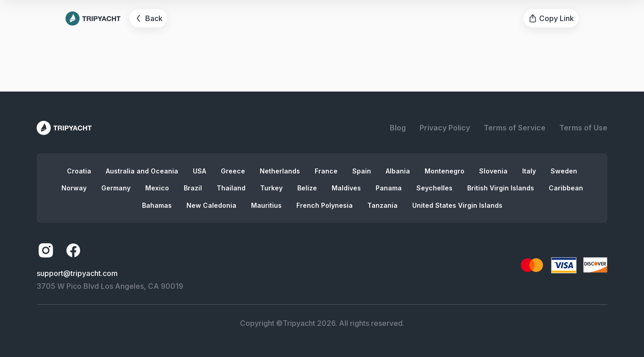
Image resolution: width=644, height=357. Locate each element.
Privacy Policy (445, 128)
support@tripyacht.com (77, 273)
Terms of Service (515, 128)
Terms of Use (583, 128)
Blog (398, 128)
